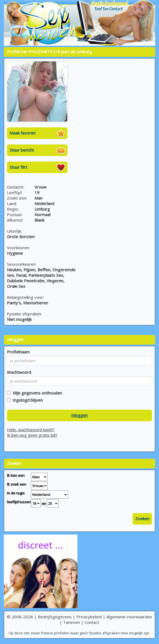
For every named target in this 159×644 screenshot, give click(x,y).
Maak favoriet (23, 133)
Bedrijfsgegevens (55, 617)
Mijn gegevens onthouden (36, 393)
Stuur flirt (18, 167)
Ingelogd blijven (27, 400)
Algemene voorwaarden (129, 617)
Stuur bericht (22, 150)
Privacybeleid (89, 617)
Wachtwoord (19, 372)
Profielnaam (18, 352)
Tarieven (72, 622)
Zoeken (142, 519)
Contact (92, 622)
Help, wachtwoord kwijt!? (31, 430)
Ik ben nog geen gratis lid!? (32, 435)
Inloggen (79, 415)
